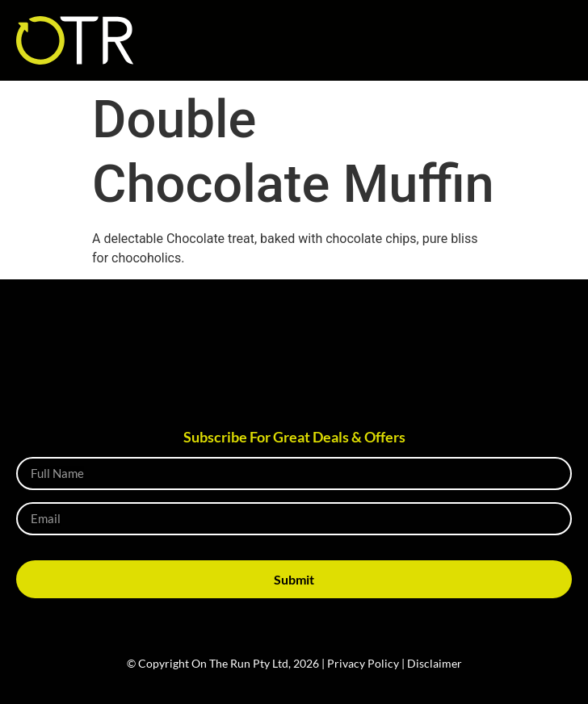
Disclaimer (435, 663)
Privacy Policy (363, 663)
